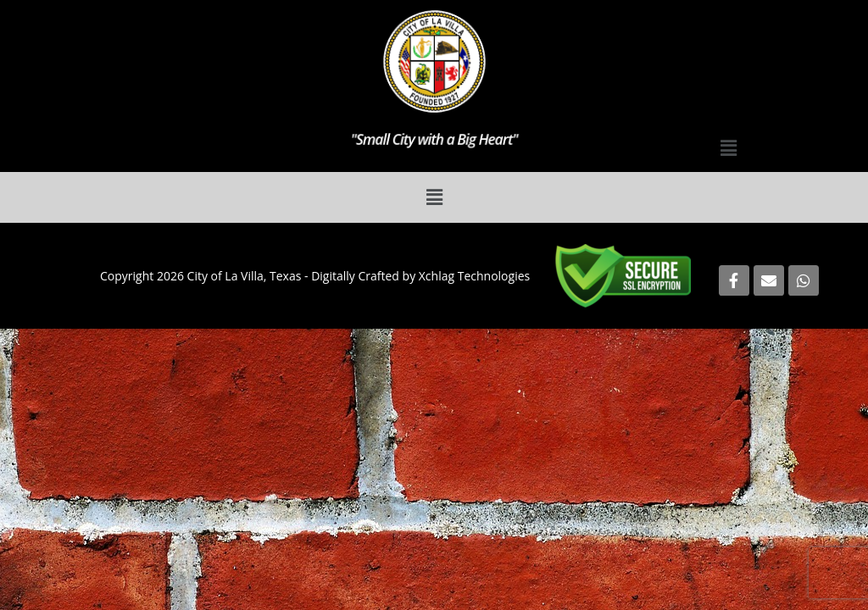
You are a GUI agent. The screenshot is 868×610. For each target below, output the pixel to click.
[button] (728, 147)
